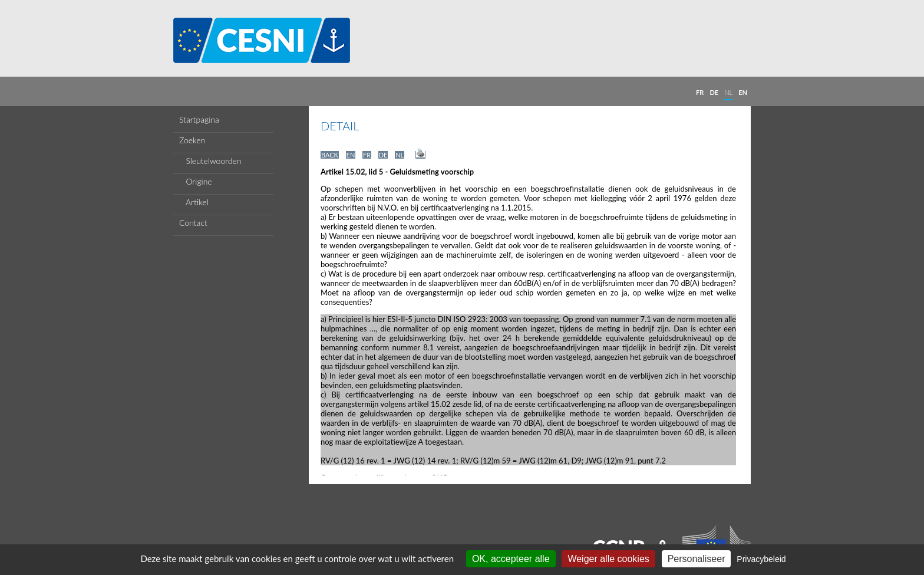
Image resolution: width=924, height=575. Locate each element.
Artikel (194, 202)
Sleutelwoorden (210, 161)
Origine (196, 181)
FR (700, 92)
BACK (330, 155)
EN (743, 92)
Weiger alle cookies (608, 559)
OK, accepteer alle (511, 559)
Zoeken (192, 140)
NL (728, 92)
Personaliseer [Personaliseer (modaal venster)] (697, 559)
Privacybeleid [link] (761, 559)
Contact (193, 223)
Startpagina (199, 119)
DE (714, 92)
